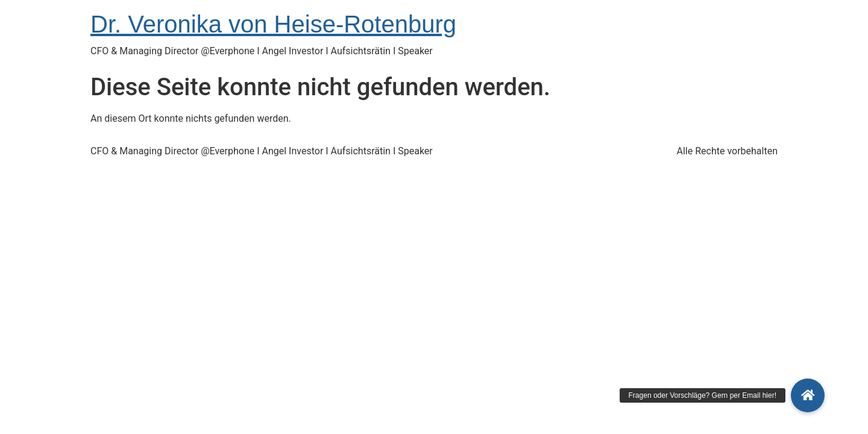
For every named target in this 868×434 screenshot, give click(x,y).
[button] (808, 395)
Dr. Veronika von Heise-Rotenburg (273, 24)
